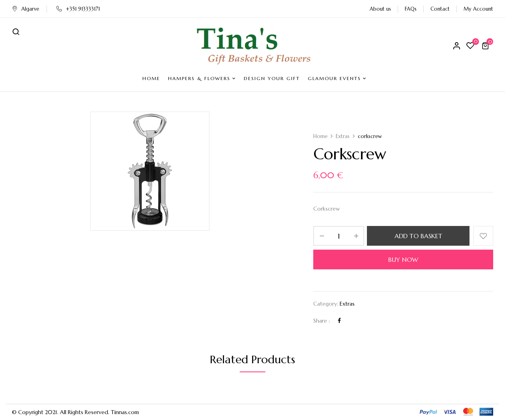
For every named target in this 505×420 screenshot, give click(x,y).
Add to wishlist (483, 236)
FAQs (411, 9)
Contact (440, 9)
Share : (322, 321)
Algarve (25, 9)
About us (380, 9)
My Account (478, 9)
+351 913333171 (78, 9)
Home (320, 136)
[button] (486, 46)
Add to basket (418, 236)
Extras (343, 136)
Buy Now (403, 259)
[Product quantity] (339, 236)
